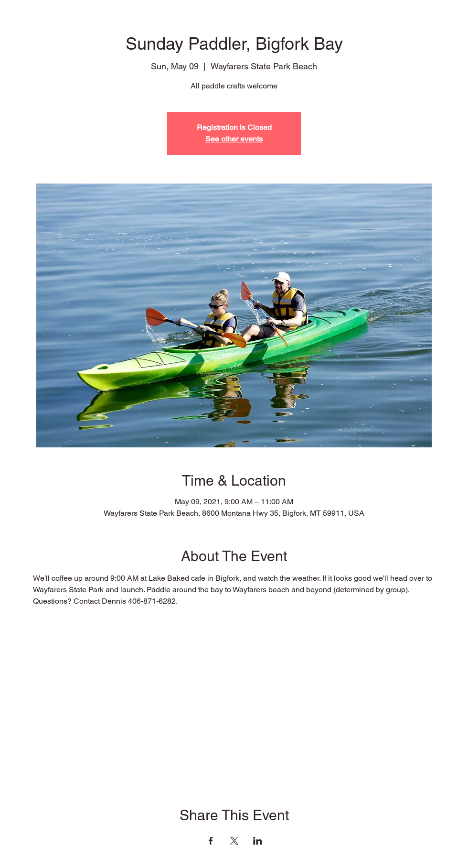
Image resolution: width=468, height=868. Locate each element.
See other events (234, 139)
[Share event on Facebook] (211, 841)
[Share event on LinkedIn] (258, 841)
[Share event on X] (234, 841)
